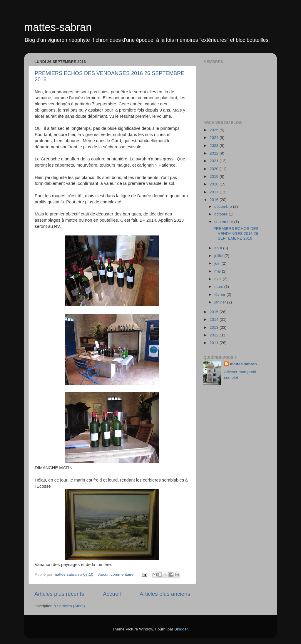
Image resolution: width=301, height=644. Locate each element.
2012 (215, 335)
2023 (215, 146)
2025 (215, 130)
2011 (215, 343)
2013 (215, 327)
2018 (215, 184)
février (220, 294)
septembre (224, 222)
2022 (215, 153)
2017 (215, 192)
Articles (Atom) (72, 606)
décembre (224, 206)
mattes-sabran (58, 27)
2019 (215, 176)
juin (218, 263)
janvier (221, 302)
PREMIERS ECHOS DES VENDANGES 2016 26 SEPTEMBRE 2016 (236, 233)
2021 (215, 161)
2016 (215, 200)
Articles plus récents (59, 594)
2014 (215, 319)
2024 (215, 138)
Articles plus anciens (165, 594)
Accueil (112, 594)
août (219, 248)
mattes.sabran (243, 364)
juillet (219, 256)
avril (219, 279)
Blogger (181, 629)
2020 (215, 169)
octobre (221, 214)
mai (218, 271)
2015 (215, 312)
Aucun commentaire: (117, 574)
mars (219, 287)
